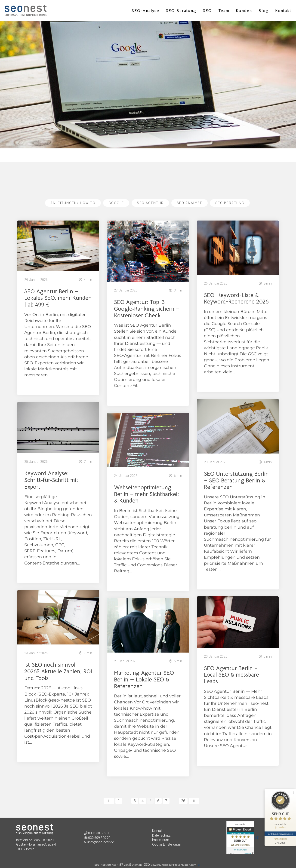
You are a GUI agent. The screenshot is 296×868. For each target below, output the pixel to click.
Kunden (244, 11)
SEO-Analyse (145, 11)
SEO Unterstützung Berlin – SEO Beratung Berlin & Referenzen (236, 481)
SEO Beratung (181, 11)
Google (116, 203)
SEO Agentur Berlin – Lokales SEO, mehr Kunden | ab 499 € (58, 298)
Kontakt (283, 11)
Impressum (161, 840)
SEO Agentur (150, 203)
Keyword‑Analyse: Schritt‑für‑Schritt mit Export (51, 480)
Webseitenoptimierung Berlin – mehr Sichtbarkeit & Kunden (147, 494)
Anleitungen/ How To (73, 203)
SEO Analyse (190, 203)
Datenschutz (161, 835)
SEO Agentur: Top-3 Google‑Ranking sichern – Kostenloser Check (147, 309)
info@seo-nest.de (101, 842)
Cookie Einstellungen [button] (167, 844)
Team (224, 11)
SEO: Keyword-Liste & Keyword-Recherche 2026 (236, 299)
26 (183, 801)
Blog (264, 11)
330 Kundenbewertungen (280, 834)
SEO (207, 11)
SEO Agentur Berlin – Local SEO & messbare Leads (231, 675)
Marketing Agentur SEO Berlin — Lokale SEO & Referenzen (144, 680)
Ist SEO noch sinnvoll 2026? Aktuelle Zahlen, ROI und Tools (58, 672)
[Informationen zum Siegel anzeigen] (280, 841)
